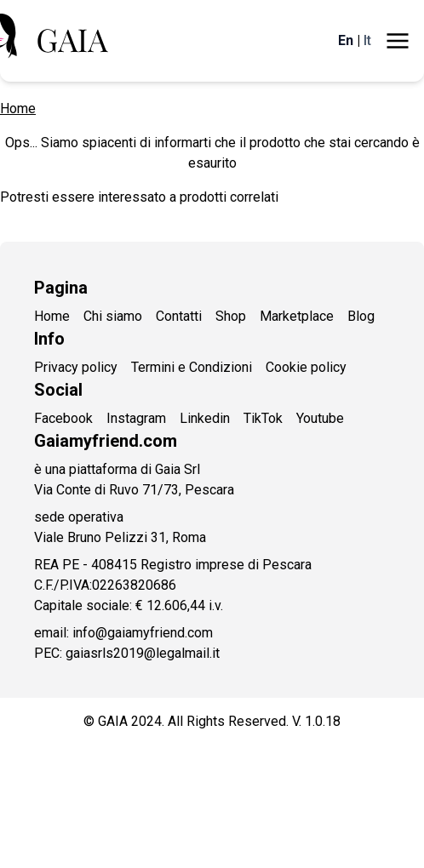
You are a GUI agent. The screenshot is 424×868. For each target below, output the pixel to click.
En (346, 40)
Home (18, 108)
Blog (361, 316)
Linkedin (205, 418)
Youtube (320, 418)
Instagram (136, 418)
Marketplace (297, 316)
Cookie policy (306, 367)
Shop (231, 316)
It (367, 40)
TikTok (263, 418)
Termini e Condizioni (192, 367)
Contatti (179, 316)
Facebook (63, 418)
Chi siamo (113, 316)
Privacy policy (76, 367)
